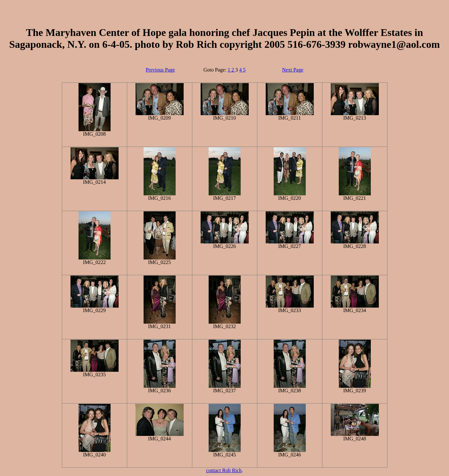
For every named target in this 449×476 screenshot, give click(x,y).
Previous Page (160, 70)
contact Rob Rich (224, 470)
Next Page (293, 70)
